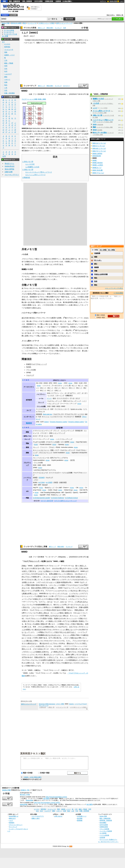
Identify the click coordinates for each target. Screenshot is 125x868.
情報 (42, 624)
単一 (44, 663)
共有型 (56, 483)
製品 (25, 23)
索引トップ (42, 28)
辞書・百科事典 (9, 93)
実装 (63, 571)
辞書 (4, 1)
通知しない (70, 630)
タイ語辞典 (103, 833)
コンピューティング (74, 128)
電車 (6, 52)
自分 (39, 646)
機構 (44, 605)
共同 (42, 616)
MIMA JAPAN (97, 154)
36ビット (79, 388)
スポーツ (7, 79)
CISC (41, 383)
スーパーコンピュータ (40, 473)
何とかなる (64, 632)
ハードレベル (31, 613)
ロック (56, 602)
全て (4, 42)
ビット (49, 398)
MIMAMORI (97, 156)
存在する (74, 577)
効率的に (39, 588)
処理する (79, 43)
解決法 (86, 635)
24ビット (58, 388)
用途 (47, 571)
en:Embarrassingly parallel (41, 498)
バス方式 (96, 103)
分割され (70, 574)
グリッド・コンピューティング (64, 431)
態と (26, 582)
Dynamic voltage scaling (76, 422)
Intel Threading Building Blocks (50, 492)
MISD (58, 406)
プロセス (52, 447)
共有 (83, 630)
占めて (42, 574)
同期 (52, 450)
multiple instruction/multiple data (37, 40)
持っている (80, 649)
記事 (44, 561)
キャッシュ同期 (35, 635)
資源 (58, 582)
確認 (96, 257)
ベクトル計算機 (67, 473)
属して (37, 580)
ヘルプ (122, 1)
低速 (50, 621)
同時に (37, 641)
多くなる (57, 660)
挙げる (59, 638)
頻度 (50, 660)
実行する (36, 568)
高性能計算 (79, 431)
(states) (46, 422)
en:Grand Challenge (58, 498)
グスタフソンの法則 (53, 442)
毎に (39, 621)
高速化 (81, 621)
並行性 (73, 460)
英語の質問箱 (9, 169)
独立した (83, 566)
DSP (52, 409)
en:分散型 (49, 483)
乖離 (96, 271)
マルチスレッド (65, 591)
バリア (57, 450)
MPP (40, 485)
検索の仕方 (12, 818)
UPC (64, 495)
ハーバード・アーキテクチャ (52, 386)
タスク (78, 398)
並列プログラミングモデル (59, 458)
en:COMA (42, 483)
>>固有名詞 (42, 707)
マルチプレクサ (58, 414)
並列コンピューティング (64, 23)
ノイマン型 (67, 386)
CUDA (50, 490)
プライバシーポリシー (16, 825)
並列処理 (29, 400)
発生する (44, 585)
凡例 (64, 28)
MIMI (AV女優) (98, 170)
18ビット (50, 388)
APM (37, 422)
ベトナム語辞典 (104, 835)
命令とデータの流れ (100, 133)
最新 (68, 649)
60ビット (43, 390)
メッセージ (26, 291)
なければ (53, 616)
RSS (71, 846)
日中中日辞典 (38, 1)
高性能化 (72, 660)
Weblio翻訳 (103, 823)
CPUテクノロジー (59, 380)
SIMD (54, 406)
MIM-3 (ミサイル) (99, 146)
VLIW (81, 383)
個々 (77, 566)
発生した (25, 649)
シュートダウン (56, 655)
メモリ (85, 618)
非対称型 (42, 478)
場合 (79, 577)
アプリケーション (52, 591)
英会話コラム (9, 164)
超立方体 (25, 318)
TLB (40, 417)
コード (51, 607)
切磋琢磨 (97, 253)
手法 (25, 657)
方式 (84, 43)
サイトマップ (13, 827)
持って (45, 646)
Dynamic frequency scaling (59, 422)
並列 (80, 40)
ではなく (73, 632)
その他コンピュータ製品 (46, 23)
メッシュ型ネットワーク (101, 111)
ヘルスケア (8, 74)
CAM (75, 137)
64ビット (50, 390)
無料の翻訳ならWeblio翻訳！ (35, 8)
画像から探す (36, 818)
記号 (4, 156)
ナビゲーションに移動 (30, 99)
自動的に (39, 652)
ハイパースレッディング (64, 439)
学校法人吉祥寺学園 (101, 274)
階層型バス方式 (98, 99)
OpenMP (43, 495)
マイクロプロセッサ (43, 409)
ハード (85, 574)
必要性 (86, 607)
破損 (66, 613)
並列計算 (59, 428)
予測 (85, 585)
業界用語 (7, 47)
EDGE (46, 383)
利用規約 (12, 823)
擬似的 (75, 621)
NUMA (81, 277)
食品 (6, 85)
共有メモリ (79, 139)
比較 (68, 571)
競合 (38, 585)
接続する (68, 663)
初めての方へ (111, 15)
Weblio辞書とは (14, 816)
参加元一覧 (120, 15)
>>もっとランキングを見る (114, 288)
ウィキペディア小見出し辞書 (35, 547)
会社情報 (80, 818)
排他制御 (39, 605)
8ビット (81, 386)
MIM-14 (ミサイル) (99, 143)
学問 (6, 66)
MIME (94, 160)
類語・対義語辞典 (15, 1)
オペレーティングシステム (76, 588)
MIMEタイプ (97, 168)
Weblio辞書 (29, 800)
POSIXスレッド (56, 495)
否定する (55, 610)
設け (47, 635)
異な (60, 43)
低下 (72, 607)
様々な (24, 568)
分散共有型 (63, 483)
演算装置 (39, 414)
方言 (6, 90)
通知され (70, 643)
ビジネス (7, 44)
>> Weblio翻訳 (118, 293)
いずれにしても (53, 657)
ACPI (42, 422)
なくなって (26, 632)
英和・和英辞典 (27, 1)
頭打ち (34, 666)
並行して (73, 43)
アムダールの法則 (39, 442)
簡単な (56, 652)
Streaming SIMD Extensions (47, 704)
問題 (28, 585)
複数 (52, 40)
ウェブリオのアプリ (38, 816)
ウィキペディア (30, 86)
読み (41, 649)
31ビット (65, 388)
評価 (80, 607)
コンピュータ (32, 23)
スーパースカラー (63, 398)
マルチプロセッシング (31, 561)
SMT (35, 485)
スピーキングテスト (12, 175)
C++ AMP (59, 488)
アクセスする (71, 585)
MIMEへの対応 (98, 165)
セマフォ (42, 602)
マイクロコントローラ (62, 409)
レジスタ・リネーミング (56, 396)
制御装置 (78, 417)
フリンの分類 (31, 370)
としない (34, 593)
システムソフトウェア (76, 599)
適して (45, 568)
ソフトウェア (30, 605)
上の (60, 618)
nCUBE (84, 327)
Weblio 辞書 (113, 1)
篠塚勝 (96, 267)
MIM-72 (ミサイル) (99, 151)
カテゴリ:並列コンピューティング (66, 501)
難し (53, 588)
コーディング (30, 591)
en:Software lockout (72, 498)
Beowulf (45, 485)
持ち (42, 621)
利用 (63, 582)
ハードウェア (82, 632)
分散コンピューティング (57, 433)
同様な (77, 610)
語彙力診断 (9, 172)
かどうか (79, 585)
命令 (54, 398)
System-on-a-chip (76, 409)
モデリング (30, 139)
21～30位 (111, 250)
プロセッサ (29, 577)
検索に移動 (42, 99)
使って (49, 605)
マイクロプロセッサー (63, 40)
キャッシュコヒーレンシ (41, 450)
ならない (60, 616)
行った (42, 599)
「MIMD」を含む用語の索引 (32, 777)
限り (80, 591)
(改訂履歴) (46, 799)
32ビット (72, 388)
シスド (95, 108)
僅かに (26, 621)
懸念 (96, 285)
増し (63, 607)
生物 (6, 82)
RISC (76, 383)
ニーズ (53, 571)
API (27, 491)
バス (72, 145)
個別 (38, 624)
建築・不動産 (9, 63)
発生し (41, 613)
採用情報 (80, 820)
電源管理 (29, 423)
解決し (48, 616)
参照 (37, 566)
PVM (48, 495)
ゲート (71, 602)
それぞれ (55, 568)
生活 (6, 71)
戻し (49, 655)
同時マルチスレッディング (72, 401)
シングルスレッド (75, 593)
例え (46, 613)
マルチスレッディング (55, 401)
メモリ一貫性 (60, 704)
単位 (74, 624)
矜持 (96, 281)
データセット (69, 568)
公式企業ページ (82, 816)
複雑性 (57, 607)
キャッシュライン (30, 646)
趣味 (6, 77)
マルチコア (30, 375)
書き (30, 643)
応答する (45, 652)
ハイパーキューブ (69, 148)
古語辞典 (58, 1)
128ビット (58, 390)
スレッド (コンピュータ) (41, 458)
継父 (96, 264)
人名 (6, 88)
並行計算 (37, 501)
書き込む (30, 641)
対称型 (35, 478)
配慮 (25, 593)
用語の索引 (50, 28)
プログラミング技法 (51, 632)
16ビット (43, 388)
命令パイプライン (53, 393)
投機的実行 (69, 396)
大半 (36, 574)
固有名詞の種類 (16, 23)
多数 (52, 663)
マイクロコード (69, 417)
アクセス (77, 605)
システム (80, 660)
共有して (53, 627)
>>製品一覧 (51, 707)
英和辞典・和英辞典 (106, 820)
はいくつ (25, 638)
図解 (94, 127)
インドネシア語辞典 (106, 831)
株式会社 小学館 (25, 795)
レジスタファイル (56, 417)
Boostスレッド (50, 488)
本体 (60, 621)
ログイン (103, 1)
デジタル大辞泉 (30, 28)
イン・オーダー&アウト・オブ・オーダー (74, 393)
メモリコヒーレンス (45, 453)
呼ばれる (81, 602)
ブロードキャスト (55, 641)
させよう (76, 657)
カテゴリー (66, 86)
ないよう (85, 605)
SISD (49, 406)
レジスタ (81, 414)
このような (42, 571)
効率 (66, 582)
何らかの (26, 635)
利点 (49, 610)
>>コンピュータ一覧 (62, 707)
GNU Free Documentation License (56, 797)
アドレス (76, 641)
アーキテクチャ (29, 387)
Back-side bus (48, 414)
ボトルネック (45, 262)
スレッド (41, 403)
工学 (6, 60)
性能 (68, 607)
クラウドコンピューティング (43, 431)
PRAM (58, 447)
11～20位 (103, 250)
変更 (28, 630)
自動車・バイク (9, 55)
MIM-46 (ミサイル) (99, 148)
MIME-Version (97, 163)
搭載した (75, 40)
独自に (37, 599)
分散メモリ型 (97, 115)
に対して (77, 568)
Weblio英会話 (10, 166)
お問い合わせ (58, 816)
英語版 (60, 383)
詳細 (23, 566)
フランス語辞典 (104, 829)
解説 (63, 561)
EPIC (51, 383)
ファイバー (44, 447)
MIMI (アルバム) (98, 173)
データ (66, 43)
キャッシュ (46, 417)
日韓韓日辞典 (49, 1)
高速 (81, 618)
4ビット (74, 386)
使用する (69, 655)
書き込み (38, 630)
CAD (71, 137)
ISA (37, 383)
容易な (73, 571)
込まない (34, 643)
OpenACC (69, 492)
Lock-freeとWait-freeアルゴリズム (45, 470)
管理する (45, 588)
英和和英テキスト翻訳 (33, 753)
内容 (72, 649)
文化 (6, 69)
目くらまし (98, 260)
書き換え (80, 624)
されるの (77, 580)
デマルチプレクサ (71, 414)
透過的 (40, 596)
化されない (75, 591)
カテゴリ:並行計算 (47, 501)
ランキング (58, 28)
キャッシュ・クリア (77, 616)
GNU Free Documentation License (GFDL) (47, 803)
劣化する (42, 657)
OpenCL (76, 492)
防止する (26, 607)
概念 (96, 278)
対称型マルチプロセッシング (35, 264)
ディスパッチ (69, 580)
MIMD (63, 406)
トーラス (71, 348)
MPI (63, 492)
